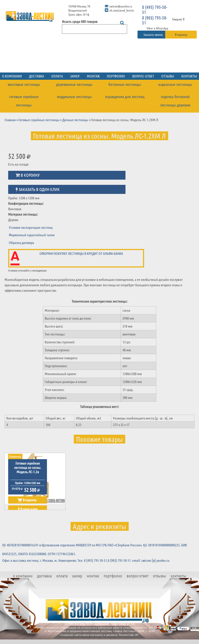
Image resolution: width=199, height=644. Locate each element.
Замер (75, 76)
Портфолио (116, 76)
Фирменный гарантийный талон (32, 235)
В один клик (28, 509)
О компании (23, 576)
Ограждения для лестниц (125, 96)
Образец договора (21, 242)
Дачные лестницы (75, 120)
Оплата (57, 76)
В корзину (181, 34)
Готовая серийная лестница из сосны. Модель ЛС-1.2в (28, 467)
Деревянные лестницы (74, 84)
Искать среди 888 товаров (80, 21)
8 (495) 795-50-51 (155, 10)
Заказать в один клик (38, 189)
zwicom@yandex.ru (121, 6)
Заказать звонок (153, 34)
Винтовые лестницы (24, 84)
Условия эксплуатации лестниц (31, 227)
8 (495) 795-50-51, (96, 560)
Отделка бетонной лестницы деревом (175, 101)
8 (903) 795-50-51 (155, 20)
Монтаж (93, 76)
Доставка (37, 76)
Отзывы (168, 76)
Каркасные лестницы (175, 84)
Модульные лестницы (74, 96)
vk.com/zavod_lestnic (122, 10)
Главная (10, 120)
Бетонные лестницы (125, 84)
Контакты (178, 576)
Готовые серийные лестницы (24, 101)
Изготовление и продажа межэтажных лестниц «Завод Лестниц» (92, 631)
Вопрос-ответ (143, 76)
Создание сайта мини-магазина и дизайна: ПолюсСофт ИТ (100, 635)
